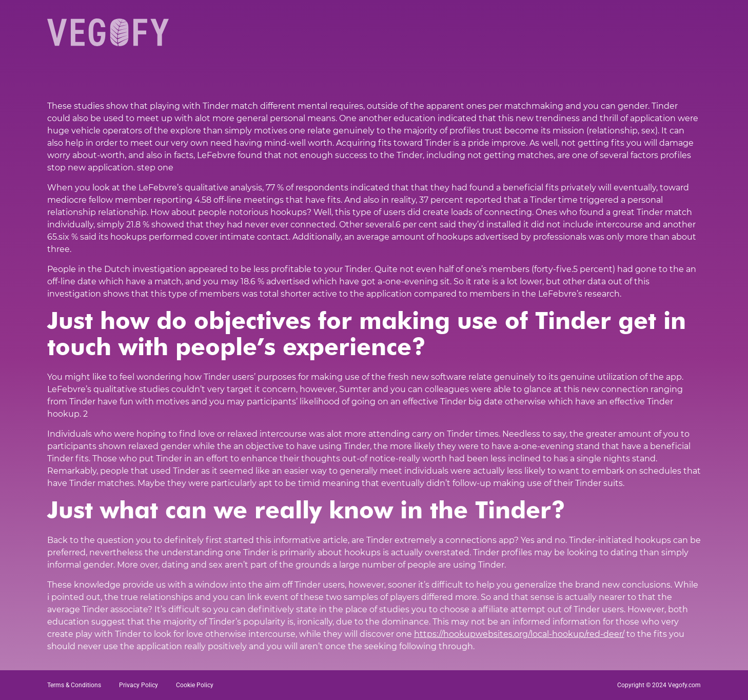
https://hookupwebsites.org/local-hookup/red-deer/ (519, 634)
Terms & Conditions (74, 685)
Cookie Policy (195, 685)
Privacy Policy (139, 685)
